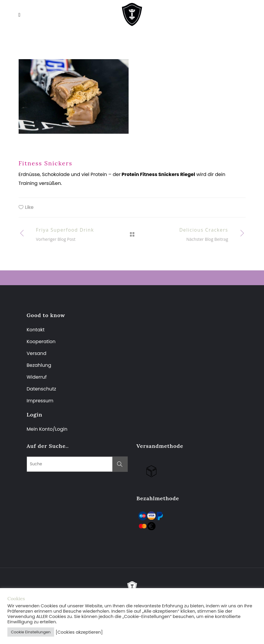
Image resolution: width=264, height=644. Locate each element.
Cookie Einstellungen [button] (31, 632)
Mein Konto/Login (48, 429)
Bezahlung (39, 365)
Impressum (40, 401)
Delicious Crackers (204, 230)
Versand (37, 353)
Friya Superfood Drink (65, 230)
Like (29, 207)
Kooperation (41, 342)
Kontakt (36, 330)
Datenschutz (41, 389)
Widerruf (37, 377)
